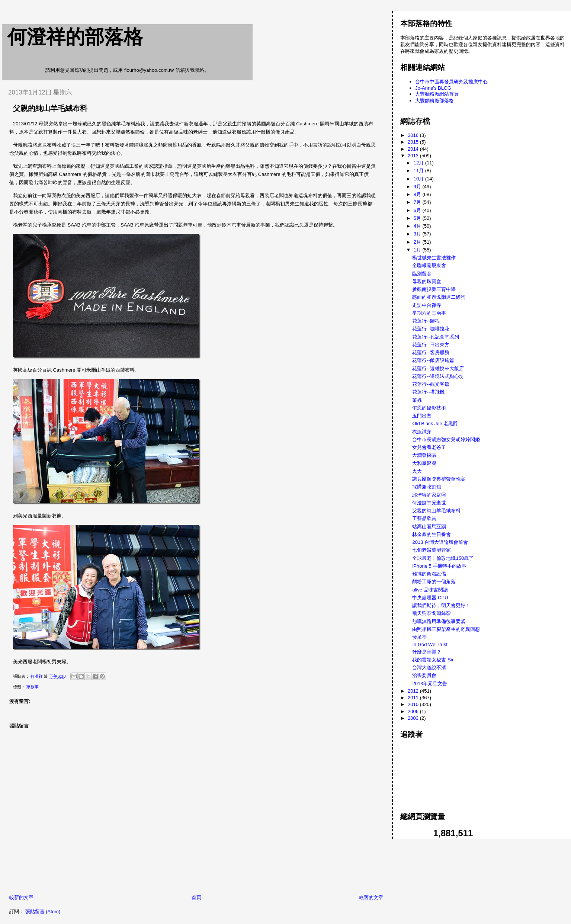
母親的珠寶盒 (427, 281)
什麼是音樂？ (427, 652)
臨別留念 (422, 274)
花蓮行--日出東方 (431, 345)
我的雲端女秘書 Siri (433, 660)
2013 (414, 156)
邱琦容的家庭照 (429, 495)
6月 (418, 210)
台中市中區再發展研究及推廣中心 (451, 82)
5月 (418, 218)
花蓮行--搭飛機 (428, 392)
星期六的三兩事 (429, 313)
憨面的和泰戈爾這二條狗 (439, 297)
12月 (419, 163)
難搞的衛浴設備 (429, 574)
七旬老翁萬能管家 (432, 550)
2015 (414, 142)
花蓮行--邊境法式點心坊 (438, 376)
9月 (418, 187)
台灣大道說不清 (429, 668)
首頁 (196, 897)
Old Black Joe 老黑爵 (435, 423)
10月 (419, 179)
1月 (418, 250)
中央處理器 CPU (430, 598)
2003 (414, 718)
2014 (414, 149)
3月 (418, 234)
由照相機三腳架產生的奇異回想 (446, 629)
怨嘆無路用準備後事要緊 (439, 621)
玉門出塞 (422, 416)
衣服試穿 (422, 432)
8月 (418, 194)
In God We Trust (430, 644)
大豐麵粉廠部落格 (434, 101)
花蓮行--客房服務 (431, 352)
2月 (418, 242)
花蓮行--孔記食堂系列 (436, 337)
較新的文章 (21, 897)
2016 (414, 135)
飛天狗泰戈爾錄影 (432, 613)
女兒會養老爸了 (429, 447)
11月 (419, 171)
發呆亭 (419, 637)
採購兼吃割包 (427, 487)
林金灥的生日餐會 (432, 534)
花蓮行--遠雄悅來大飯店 (438, 368)
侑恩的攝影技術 (429, 408)
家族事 (33, 687)
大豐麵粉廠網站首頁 (437, 94)
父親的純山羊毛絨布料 (436, 511)
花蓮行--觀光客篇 (431, 384)
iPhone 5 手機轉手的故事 (439, 566)
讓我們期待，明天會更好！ (441, 605)
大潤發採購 (424, 455)
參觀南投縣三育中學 (434, 289)
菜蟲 (417, 400)
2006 (414, 711)
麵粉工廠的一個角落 (434, 582)
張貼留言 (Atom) (43, 912)
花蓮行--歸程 (426, 321)
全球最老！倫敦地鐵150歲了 (443, 558)
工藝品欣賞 (424, 518)
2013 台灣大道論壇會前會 (440, 542)
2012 (414, 691)
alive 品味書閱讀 (430, 590)
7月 (418, 202)
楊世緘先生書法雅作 (434, 258)
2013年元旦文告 (430, 684)
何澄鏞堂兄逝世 (429, 503)
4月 (418, 226)
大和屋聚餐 (424, 463)
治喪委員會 (424, 675)
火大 (417, 471)
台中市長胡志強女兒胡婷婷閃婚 (446, 439)
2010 (414, 704)
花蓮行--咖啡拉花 (431, 329)
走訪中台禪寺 (427, 305)
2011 (414, 698)
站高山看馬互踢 (429, 527)
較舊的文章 (371, 897)
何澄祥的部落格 (75, 37)
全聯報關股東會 (429, 265)
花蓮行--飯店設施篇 (433, 360)
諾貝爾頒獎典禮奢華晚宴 (439, 479)
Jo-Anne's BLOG (433, 88)
